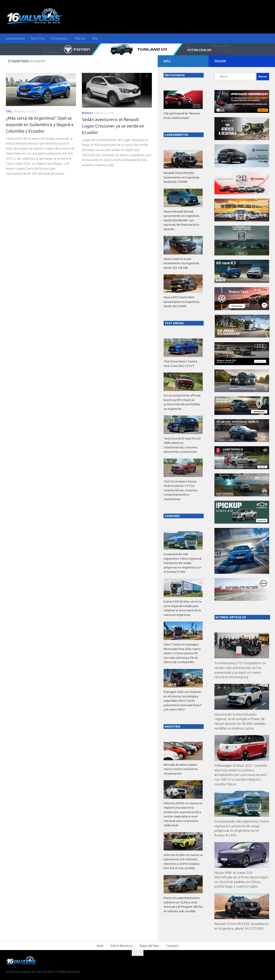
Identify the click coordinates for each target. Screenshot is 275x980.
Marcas (80, 38)
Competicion (59, 38)
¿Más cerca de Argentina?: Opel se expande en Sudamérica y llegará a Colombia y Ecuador (40, 124)
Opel (9, 111)
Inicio (100, 946)
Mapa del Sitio (149, 946)
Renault (87, 113)
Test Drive (38, 38)
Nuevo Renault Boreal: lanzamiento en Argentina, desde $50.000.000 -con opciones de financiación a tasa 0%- (182, 220)
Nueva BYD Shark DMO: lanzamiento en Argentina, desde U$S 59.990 (182, 302)
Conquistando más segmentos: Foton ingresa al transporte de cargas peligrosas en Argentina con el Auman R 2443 (183, 563)
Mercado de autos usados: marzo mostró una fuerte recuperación (181, 769)
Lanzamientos (15, 38)
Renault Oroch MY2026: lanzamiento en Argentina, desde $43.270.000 (182, 177)
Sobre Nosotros (121, 946)
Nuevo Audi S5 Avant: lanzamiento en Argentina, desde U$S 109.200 (182, 263)
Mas (95, 38)
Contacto (172, 946)
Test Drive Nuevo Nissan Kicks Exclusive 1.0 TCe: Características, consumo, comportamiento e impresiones (181, 490)
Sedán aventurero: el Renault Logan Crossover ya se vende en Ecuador (113, 126)
